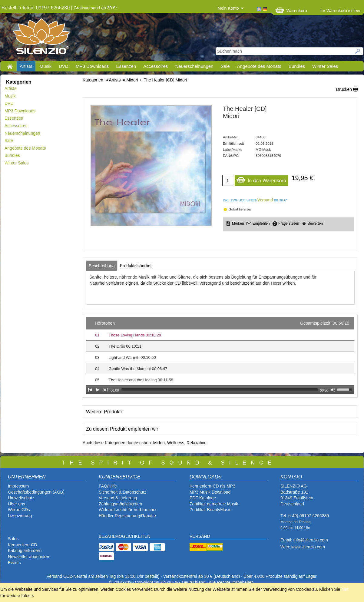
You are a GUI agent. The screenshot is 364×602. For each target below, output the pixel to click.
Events (14, 563)
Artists (26, 66)
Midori (159, 443)
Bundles (297, 66)
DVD (64, 66)
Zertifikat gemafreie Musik (214, 504)
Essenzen (126, 66)
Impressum (18, 486)
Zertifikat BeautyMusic (210, 510)
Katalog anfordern (25, 551)
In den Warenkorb (261, 179)
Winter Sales (325, 66)
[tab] (102, 266)
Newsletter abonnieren (29, 557)
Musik (46, 66)
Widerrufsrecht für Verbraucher (128, 510)
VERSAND (200, 536)
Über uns (17, 504)
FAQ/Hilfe (108, 486)
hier (345, 589)
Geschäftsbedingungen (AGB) (36, 492)
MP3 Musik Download (210, 492)
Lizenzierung (20, 516)
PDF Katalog (202, 498)
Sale (225, 66)
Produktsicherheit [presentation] (136, 266)
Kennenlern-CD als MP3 (212, 486)
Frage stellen (289, 223)
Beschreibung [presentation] (102, 266)
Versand (265, 200)
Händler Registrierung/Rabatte (127, 516)
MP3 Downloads (92, 66)
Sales (13, 539)
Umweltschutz (21, 498)
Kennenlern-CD (23, 545)
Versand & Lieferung (118, 498)
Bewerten (315, 223)
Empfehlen (261, 223)
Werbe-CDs (19, 510)
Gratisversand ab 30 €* (95, 8)
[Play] (98, 390)
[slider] (220, 390)
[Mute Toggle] (333, 390)
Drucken (344, 89)
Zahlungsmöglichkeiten (120, 504)
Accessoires (156, 66)
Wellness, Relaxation (187, 443)
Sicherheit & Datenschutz (122, 492)
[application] (220, 356)
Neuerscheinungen (194, 66)
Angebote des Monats (259, 66)
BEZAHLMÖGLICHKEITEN (124, 536)
